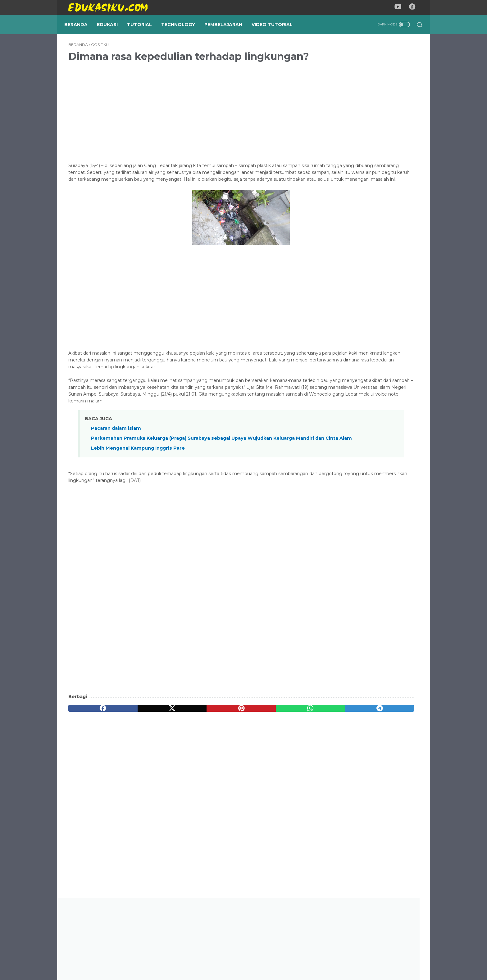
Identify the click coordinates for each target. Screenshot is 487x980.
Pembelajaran (227, 25)
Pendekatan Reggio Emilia (361, 396)
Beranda (80, 25)
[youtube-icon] (400, 8)
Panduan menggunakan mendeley (371, 666)
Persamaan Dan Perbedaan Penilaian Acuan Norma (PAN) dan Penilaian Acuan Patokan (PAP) (370, 359)
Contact (300, 957)
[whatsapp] (233, 753)
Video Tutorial (276, 25)
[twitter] (139, 753)
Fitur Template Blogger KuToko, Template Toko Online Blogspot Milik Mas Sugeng (368, 506)
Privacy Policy (239, 957)
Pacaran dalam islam (116, 467)
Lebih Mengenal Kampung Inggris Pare (138, 493)
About (210, 957)
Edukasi (111, 25)
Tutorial (143, 25)
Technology (182, 25)
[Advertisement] (186, 122)
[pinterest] (186, 753)
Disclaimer (273, 957)
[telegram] (280, 753)
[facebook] (92, 753)
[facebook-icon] (414, 8)
